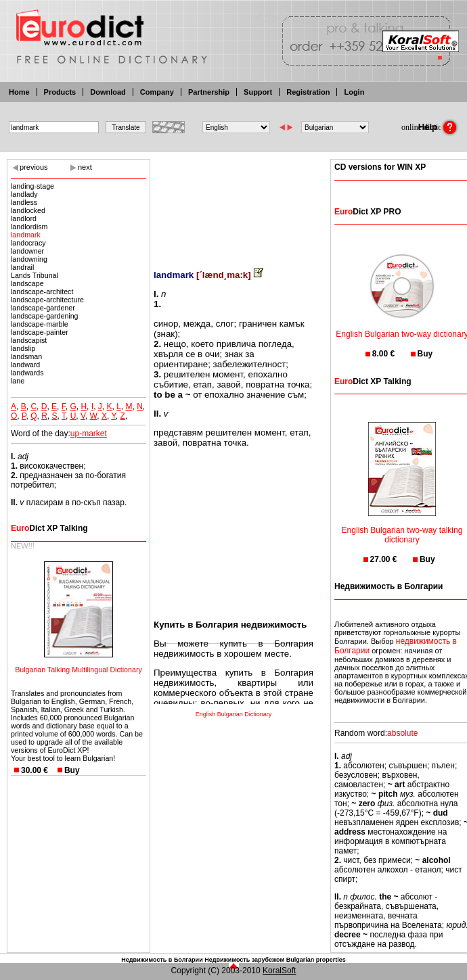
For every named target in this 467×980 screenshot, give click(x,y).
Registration (308, 92)
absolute (402, 733)
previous (34, 167)
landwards (27, 373)
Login (354, 92)
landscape (27, 283)
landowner (27, 251)
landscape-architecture (47, 300)
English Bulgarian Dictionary (234, 714)
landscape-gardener (43, 308)
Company (157, 92)
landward (25, 365)
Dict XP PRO (368, 212)
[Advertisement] (234, 205)
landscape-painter (40, 332)
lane (18, 381)
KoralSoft (279, 971)
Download (108, 92)
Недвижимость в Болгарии (162, 960)
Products (60, 92)
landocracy (28, 243)
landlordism (29, 227)
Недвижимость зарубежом (244, 960)
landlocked (28, 210)
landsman (26, 356)
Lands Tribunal (35, 275)
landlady (24, 194)
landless (24, 202)
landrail (22, 267)
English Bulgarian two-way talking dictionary (402, 527)
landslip (23, 348)
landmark (26, 235)
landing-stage (32, 186)
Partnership (209, 92)
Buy (72, 770)
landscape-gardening (45, 316)
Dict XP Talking (49, 528)
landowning (29, 259)
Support (258, 92)
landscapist (29, 340)
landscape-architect (42, 291)
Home (19, 92)
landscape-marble (40, 324)
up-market (89, 434)
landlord (24, 218)
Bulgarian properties (316, 960)
